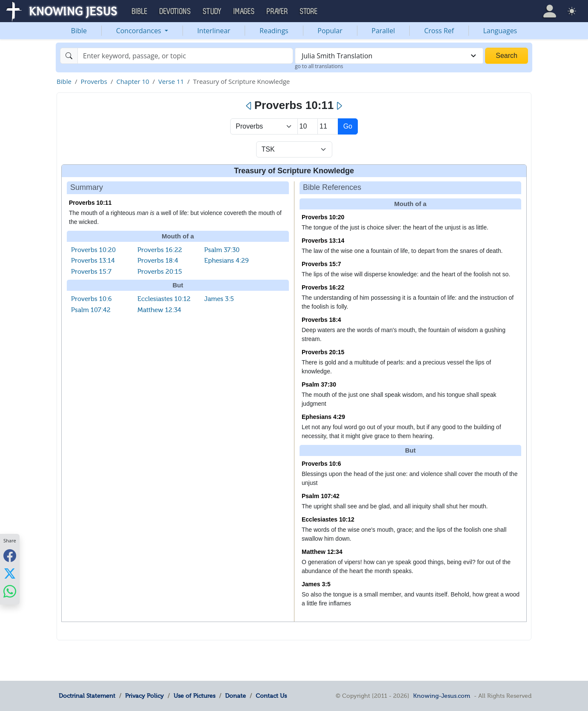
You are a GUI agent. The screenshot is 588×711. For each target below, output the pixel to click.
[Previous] (249, 106)
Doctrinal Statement (87, 696)
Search (507, 56)
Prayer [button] (277, 11)
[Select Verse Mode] (294, 149)
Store (309, 11)
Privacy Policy (144, 696)
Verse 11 (171, 81)
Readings (274, 31)
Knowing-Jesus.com (442, 696)
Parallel (383, 31)
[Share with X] (10, 573)
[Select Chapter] (308, 126)
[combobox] (389, 56)
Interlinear (214, 31)
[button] (550, 11)
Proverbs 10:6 (91, 299)
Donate (235, 696)
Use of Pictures (194, 696)
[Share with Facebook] (10, 556)
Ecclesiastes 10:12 (164, 299)
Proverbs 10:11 (90, 203)
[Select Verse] (328, 126)
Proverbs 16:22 (160, 250)
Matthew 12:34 (159, 310)
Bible (79, 31)
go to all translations (319, 66)
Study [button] (212, 11)
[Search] (185, 56)
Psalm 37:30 (222, 250)
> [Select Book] (264, 126)
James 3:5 (219, 299)
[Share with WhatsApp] (10, 592)
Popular (330, 31)
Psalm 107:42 (91, 310)
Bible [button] (140, 11)
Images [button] (244, 11)
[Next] (339, 106)
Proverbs (94, 81)
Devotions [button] (175, 11)
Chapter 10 (133, 81)
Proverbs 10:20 (93, 250)
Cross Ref (439, 31)
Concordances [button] (140, 31)
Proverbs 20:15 (160, 272)
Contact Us (271, 696)
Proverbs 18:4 (158, 261)
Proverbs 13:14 (93, 261)
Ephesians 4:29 (227, 261)
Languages (500, 31)
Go (348, 126)
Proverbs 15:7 (91, 272)
